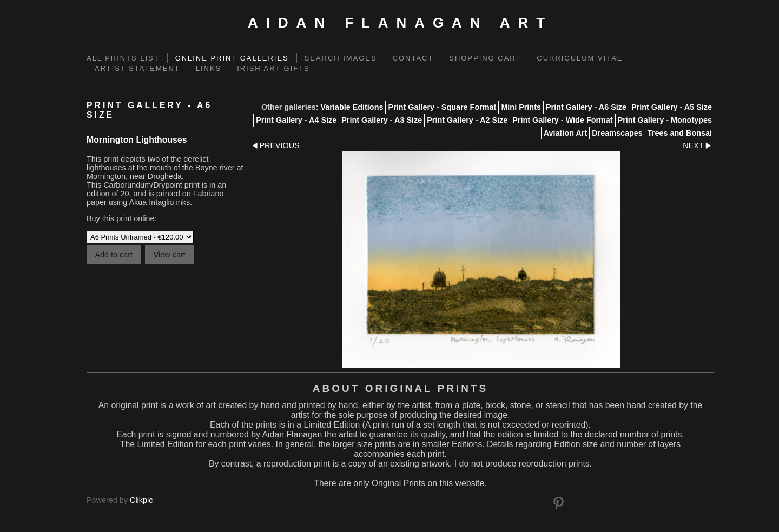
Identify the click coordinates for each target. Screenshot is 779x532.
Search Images (341, 58)
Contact (413, 58)
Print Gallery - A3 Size (382, 120)
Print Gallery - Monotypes (665, 120)
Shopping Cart (485, 58)
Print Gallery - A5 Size (672, 107)
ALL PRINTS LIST (123, 58)
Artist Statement (137, 68)
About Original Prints (400, 388)
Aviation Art (565, 133)
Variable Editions (352, 107)
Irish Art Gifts (273, 68)
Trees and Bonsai (680, 133)
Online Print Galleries (232, 58)
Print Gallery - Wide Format (562, 120)
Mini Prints (521, 107)
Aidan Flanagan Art (400, 23)
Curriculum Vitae (580, 58)
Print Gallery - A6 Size (586, 107)
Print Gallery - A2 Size (467, 120)
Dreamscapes (617, 133)
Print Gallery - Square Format (442, 107)
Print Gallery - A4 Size (296, 120)
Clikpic (141, 500)
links (209, 68)
